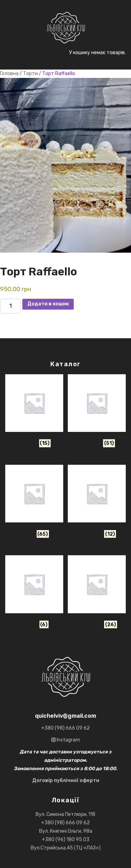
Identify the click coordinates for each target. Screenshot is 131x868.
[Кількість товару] (10, 306)
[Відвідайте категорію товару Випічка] (34, 412)
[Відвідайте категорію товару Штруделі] (97, 503)
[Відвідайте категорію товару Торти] (34, 503)
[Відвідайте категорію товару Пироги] (34, 593)
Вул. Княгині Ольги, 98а (66, 831)
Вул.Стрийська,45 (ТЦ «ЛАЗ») (66, 848)
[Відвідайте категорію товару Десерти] (97, 412)
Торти (30, 74)
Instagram (68, 740)
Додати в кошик (48, 304)
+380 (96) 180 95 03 (66, 840)
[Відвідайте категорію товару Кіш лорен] (97, 593)
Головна (9, 74)
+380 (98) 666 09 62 (65, 823)
